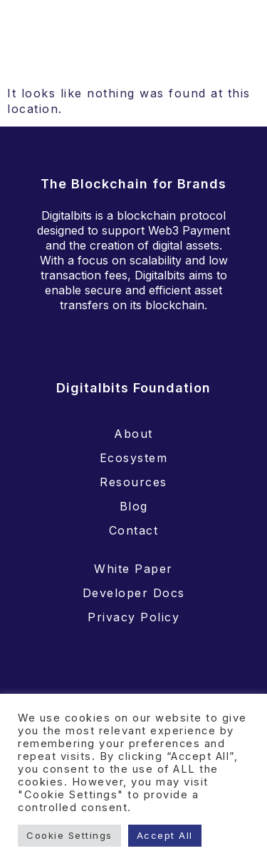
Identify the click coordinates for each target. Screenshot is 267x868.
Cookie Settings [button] (69, 835)
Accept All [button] (165, 835)
